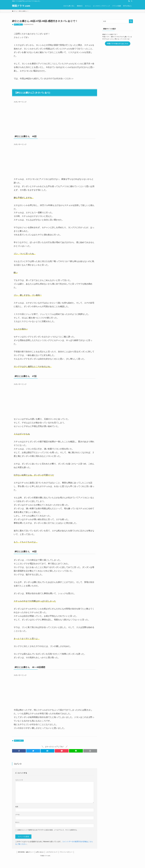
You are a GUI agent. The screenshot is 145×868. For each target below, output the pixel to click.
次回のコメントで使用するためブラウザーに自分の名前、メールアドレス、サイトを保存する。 (48, 830)
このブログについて (52, 852)
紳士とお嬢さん (18, 24)
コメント (19, 780)
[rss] (129, 1)
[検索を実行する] (131, 21)
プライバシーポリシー (66, 852)
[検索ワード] (118, 21)
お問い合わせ (40, 852)
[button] (19, 751)
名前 (17, 807)
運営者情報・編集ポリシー (26, 852)
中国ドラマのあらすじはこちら (118, 44)
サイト (17, 822)
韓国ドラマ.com (21, 6)
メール (17, 814)
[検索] (132, 1)
